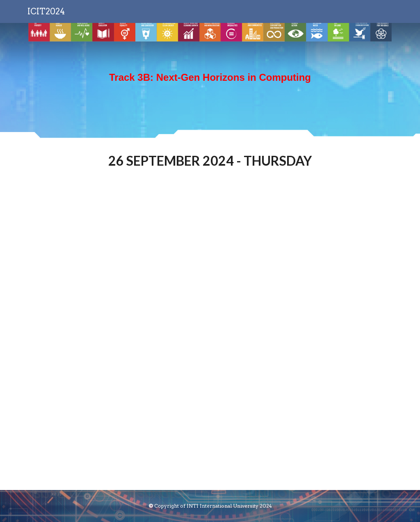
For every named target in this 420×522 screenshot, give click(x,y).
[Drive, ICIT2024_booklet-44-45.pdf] (210, 336)
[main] (210, 81)
